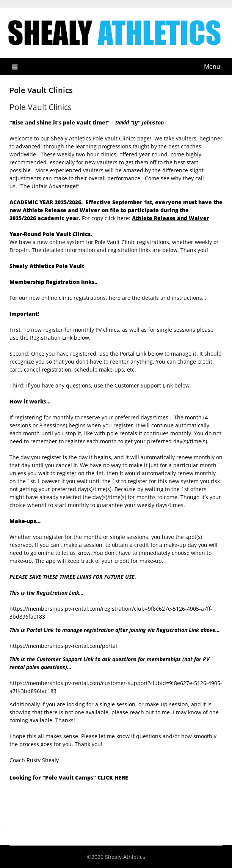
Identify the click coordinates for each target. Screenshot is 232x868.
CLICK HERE (113, 777)
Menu (212, 66)
